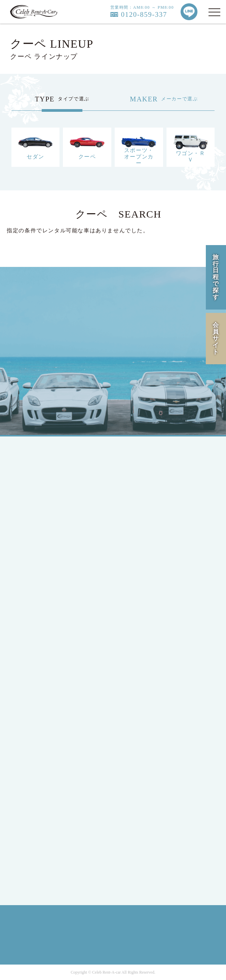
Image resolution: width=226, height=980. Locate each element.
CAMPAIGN (41, 723)
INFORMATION (46, 759)
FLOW (34, 735)
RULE (34, 852)
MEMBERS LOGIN (49, 542)
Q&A (33, 771)
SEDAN (36, 570)
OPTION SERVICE (49, 747)
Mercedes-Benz (45, 634)
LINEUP (36, 699)
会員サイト (216, 338)
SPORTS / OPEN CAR (53, 594)
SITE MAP (39, 864)
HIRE (33, 711)
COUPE (36, 582)
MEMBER (38, 530)
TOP (32, 462)
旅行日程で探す (216, 277)
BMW (33, 659)
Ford (32, 646)
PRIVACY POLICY (49, 839)
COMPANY (40, 811)
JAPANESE (40, 490)
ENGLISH (39, 502)
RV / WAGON (43, 606)
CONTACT (39, 783)
